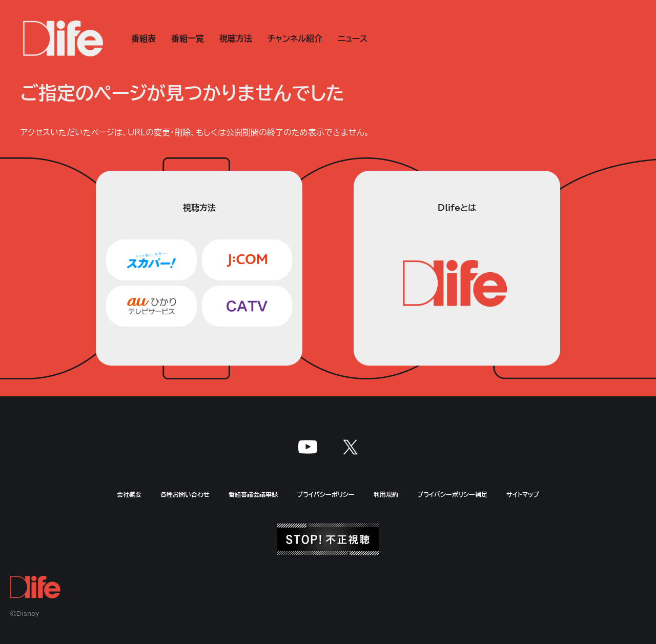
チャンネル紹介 (295, 38)
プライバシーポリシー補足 (452, 494)
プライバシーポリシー (326, 494)
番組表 (143, 38)
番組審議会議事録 (253, 494)
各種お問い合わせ (185, 494)
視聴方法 (236, 38)
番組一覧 (188, 38)
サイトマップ (523, 494)
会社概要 (129, 494)
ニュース (353, 38)
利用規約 (386, 494)
